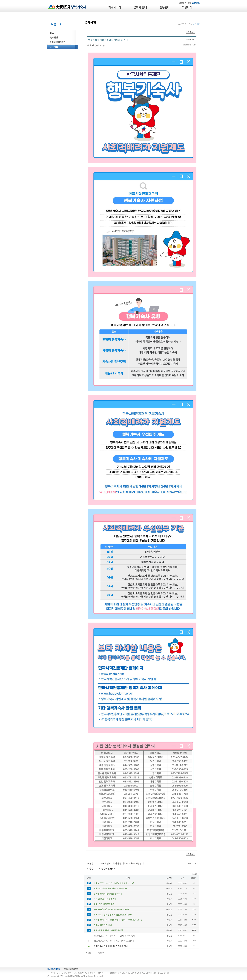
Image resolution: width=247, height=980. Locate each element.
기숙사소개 (115, 7)
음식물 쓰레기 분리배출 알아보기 (108, 894)
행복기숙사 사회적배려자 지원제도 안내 (111, 946)
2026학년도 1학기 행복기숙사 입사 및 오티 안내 (114, 936)
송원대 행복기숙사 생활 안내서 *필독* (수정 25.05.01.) (118, 920)
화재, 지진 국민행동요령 (104, 904)
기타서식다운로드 (58, 42)
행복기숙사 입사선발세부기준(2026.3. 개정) (113, 915)
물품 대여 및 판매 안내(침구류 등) (108, 930)
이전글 (90, 864)
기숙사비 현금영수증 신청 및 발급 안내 (110, 888)
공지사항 (54, 47)
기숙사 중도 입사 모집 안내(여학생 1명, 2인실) (114, 883)
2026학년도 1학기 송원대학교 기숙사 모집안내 (121, 864)
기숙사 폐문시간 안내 (103, 925)
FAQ (52, 33)
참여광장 (54, 38)
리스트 (190, 32)
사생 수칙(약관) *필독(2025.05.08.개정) (111, 909)
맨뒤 (100, 953)
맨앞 (90, 953)
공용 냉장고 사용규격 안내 (105, 899)
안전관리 (164, 7)
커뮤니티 (187, 7)
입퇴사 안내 (140, 7)
